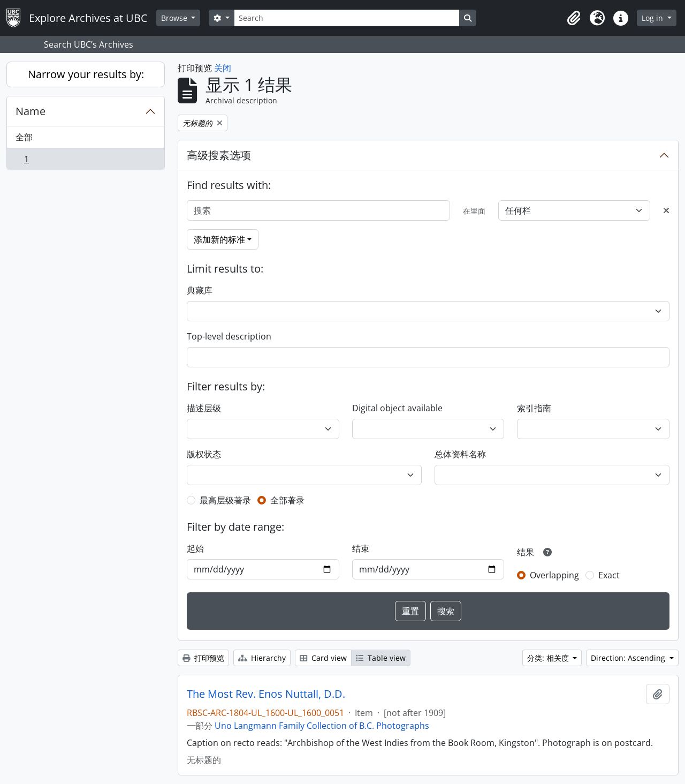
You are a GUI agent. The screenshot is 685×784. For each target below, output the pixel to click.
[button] (574, 18)
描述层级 (204, 408)
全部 (24, 137)
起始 (195, 548)
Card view (323, 658)
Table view (381, 658)
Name (31, 111)
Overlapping (554, 575)
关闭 (223, 68)
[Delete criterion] (666, 210)
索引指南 (534, 408)
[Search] (347, 18)
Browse (175, 18)
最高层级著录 (225, 500)
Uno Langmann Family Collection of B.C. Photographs (322, 726)
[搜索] (318, 210)
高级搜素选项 (219, 155)
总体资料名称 (460, 454)
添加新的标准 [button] (219, 239)
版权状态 (204, 454)
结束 (361, 548)
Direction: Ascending (629, 658)
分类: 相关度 (549, 658)
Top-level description (229, 336)
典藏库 (200, 290)
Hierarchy (262, 658)
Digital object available (397, 408)
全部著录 (287, 500)
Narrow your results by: (86, 74)
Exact (609, 575)
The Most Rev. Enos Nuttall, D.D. (266, 694)
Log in (653, 18)
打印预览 (203, 658)
